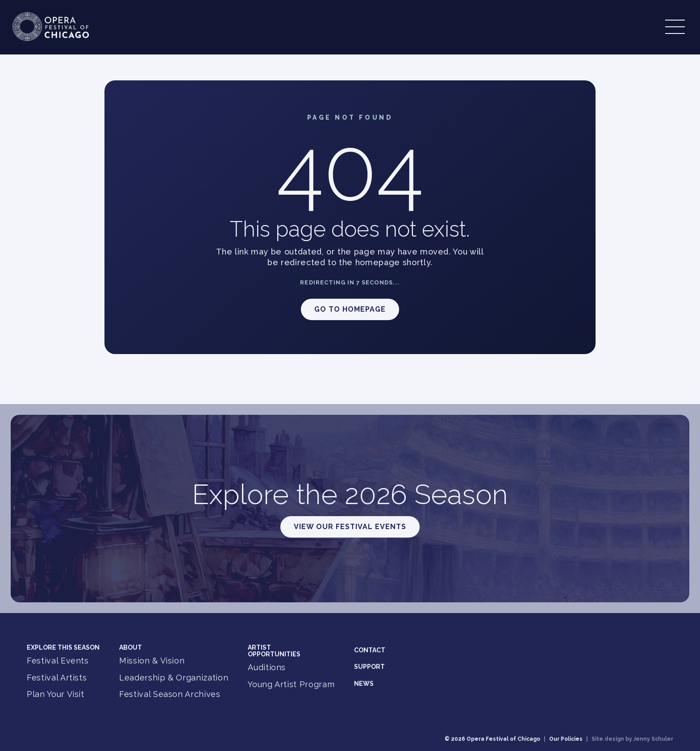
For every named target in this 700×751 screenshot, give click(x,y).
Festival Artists (57, 678)
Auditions (267, 667)
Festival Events (58, 661)
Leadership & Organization (174, 678)
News (364, 684)
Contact (370, 650)
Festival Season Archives (170, 694)
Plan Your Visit (56, 694)
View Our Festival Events (350, 527)
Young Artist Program (291, 684)
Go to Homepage (350, 309)
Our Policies (566, 739)
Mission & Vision (152, 661)
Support (369, 667)
